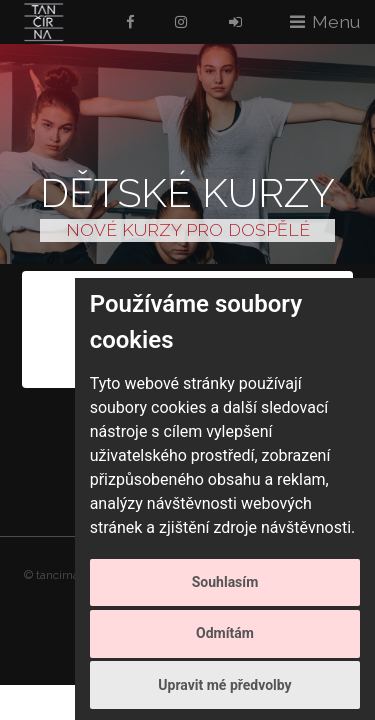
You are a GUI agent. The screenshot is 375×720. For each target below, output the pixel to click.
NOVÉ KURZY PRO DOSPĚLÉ (188, 229)
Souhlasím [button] (225, 582)
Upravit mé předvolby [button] (224, 685)
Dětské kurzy (187, 192)
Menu (336, 21)
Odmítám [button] (225, 633)
